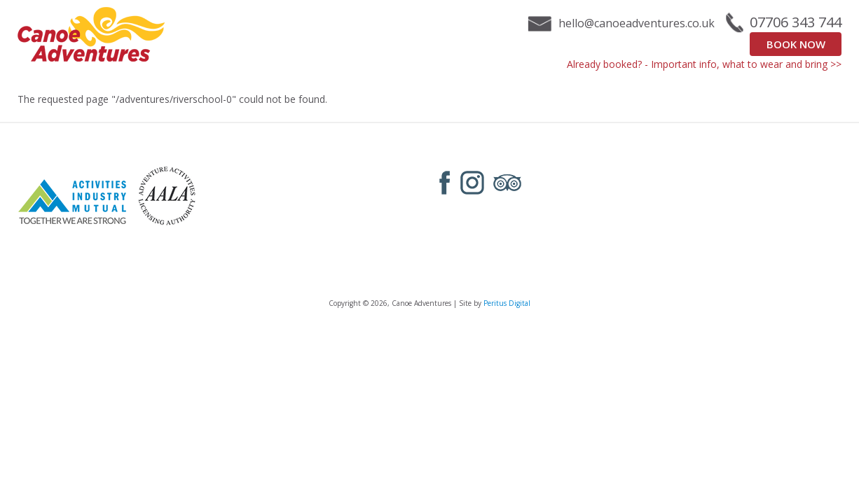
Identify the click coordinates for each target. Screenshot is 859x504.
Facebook (445, 183)
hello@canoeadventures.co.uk (637, 23)
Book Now (796, 44)
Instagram (472, 183)
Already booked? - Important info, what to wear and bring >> (704, 64)
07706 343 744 (796, 22)
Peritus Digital (507, 303)
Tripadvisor (507, 183)
